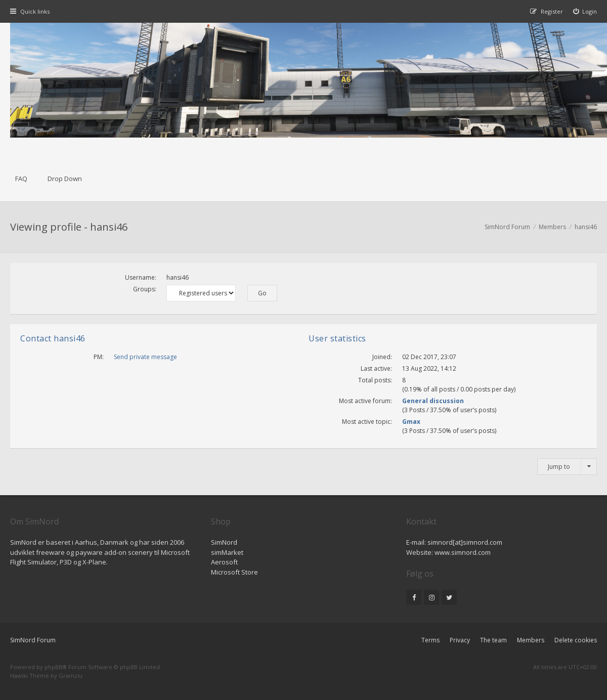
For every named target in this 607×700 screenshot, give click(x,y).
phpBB (53, 667)
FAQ (21, 179)
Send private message (145, 357)
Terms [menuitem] (430, 640)
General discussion (433, 401)
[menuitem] (585, 11)
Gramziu (71, 675)
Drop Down (65, 179)
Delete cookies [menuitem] (576, 640)
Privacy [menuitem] (460, 640)
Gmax (411, 422)
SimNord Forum (33, 640)
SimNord (224, 542)
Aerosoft (224, 562)
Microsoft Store (234, 572)
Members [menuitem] (531, 640)
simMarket (227, 552)
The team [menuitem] (493, 640)
